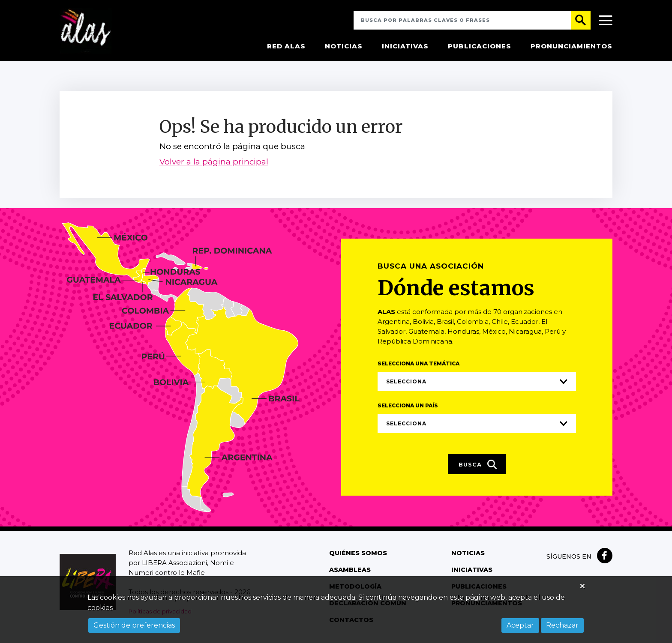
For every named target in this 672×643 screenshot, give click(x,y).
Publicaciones (480, 47)
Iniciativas (405, 47)
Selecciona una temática (418, 364)
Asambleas (350, 571)
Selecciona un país (408, 406)
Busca (478, 466)
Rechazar (562, 625)
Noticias (344, 47)
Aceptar (520, 625)
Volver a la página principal (214, 163)
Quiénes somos (357, 554)
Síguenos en (569, 557)
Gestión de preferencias (134, 625)
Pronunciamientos (571, 47)
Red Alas (286, 47)
